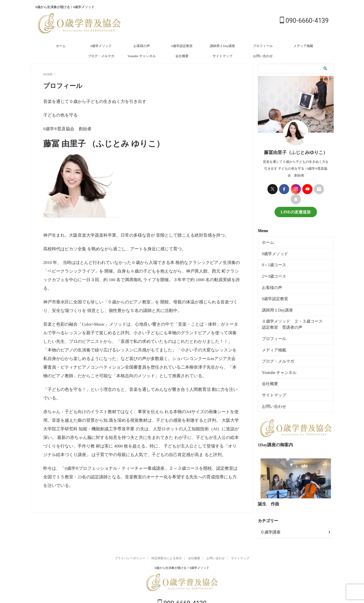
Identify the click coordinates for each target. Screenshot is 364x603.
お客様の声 (142, 46)
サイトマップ (222, 56)
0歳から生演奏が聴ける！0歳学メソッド (182, 552)
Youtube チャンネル (142, 56)
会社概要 (182, 56)
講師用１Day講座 (222, 46)
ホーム (61, 46)
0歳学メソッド (101, 46)
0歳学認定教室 (182, 46)
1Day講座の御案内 (272, 430)
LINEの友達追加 (296, 211)
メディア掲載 (303, 46)
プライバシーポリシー (130, 542)
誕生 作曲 (267, 488)
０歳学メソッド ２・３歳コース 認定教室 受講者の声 (296, 316)
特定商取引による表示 (167, 542)
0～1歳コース (272, 262)
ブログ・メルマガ (101, 56)
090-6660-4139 (304, 21)
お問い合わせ (263, 56)
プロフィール (263, 46)
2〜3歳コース (272, 272)
